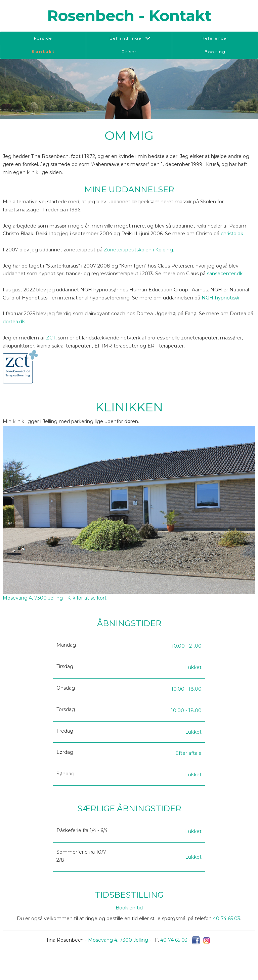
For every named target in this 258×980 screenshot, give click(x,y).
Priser (129, 52)
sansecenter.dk (225, 274)
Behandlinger (127, 38)
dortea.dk (14, 322)
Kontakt (43, 52)
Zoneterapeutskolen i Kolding (138, 250)
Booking (215, 52)
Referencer (215, 38)
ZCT (51, 338)
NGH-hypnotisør (221, 298)
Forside (43, 38)
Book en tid (129, 908)
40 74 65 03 (227, 918)
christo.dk (232, 234)
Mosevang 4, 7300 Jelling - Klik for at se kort (55, 598)
